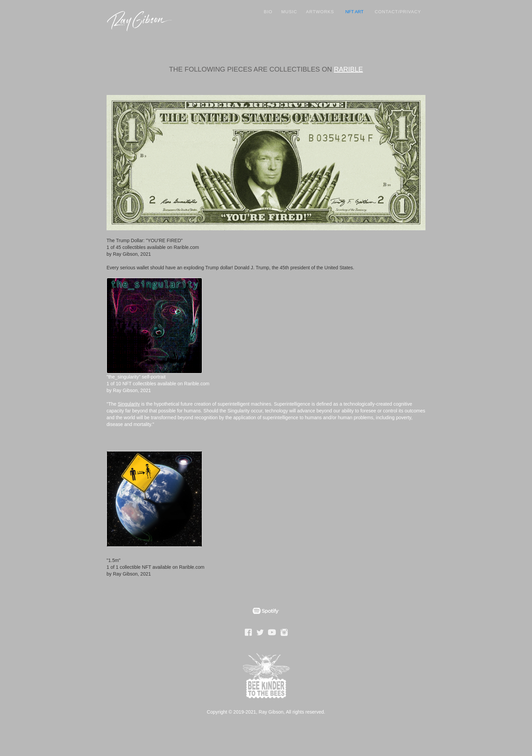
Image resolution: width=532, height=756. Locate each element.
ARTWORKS (320, 12)
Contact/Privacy (398, 12)
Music (289, 12)
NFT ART (355, 12)
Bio (268, 12)
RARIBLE (348, 69)
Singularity (129, 404)
